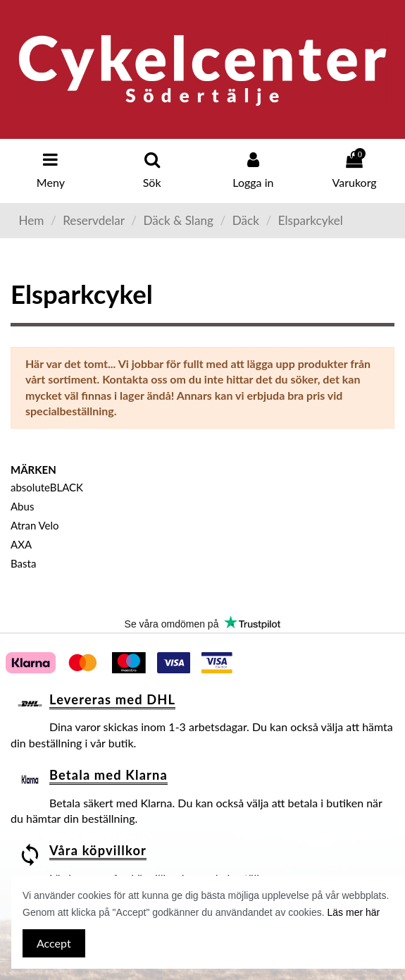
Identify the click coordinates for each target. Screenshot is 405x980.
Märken (33, 470)
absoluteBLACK (47, 487)
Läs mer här (354, 912)
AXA (21, 544)
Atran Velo (35, 525)
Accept (54, 943)
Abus (22, 506)
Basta (23, 563)
